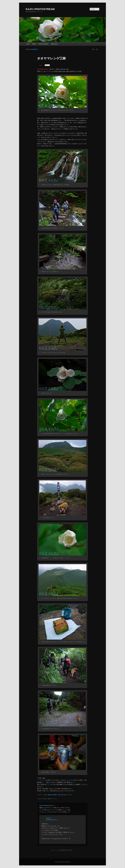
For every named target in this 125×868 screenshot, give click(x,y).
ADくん (47, 784)
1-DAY (28, 44)
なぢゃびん (70, 780)
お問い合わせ (54, 44)
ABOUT (34, 44)
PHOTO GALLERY (43, 44)
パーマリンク (69, 795)
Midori (41, 806)
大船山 (49, 795)
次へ (98, 49)
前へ (93, 49)
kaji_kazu (63, 795)
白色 (52, 795)
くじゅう (45, 795)
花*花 (55, 795)
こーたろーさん (42, 780)
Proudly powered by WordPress (62, 862)
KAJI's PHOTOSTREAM (40, 9)
